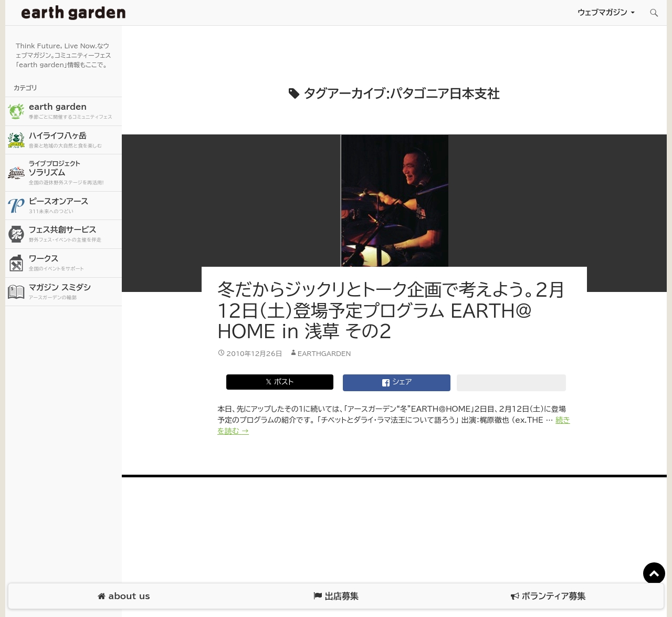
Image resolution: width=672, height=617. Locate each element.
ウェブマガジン (602, 12)
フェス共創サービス (74, 234)
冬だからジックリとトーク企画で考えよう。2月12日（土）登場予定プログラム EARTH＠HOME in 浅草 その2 (391, 310)
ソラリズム (74, 172)
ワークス (74, 263)
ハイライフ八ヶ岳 (74, 140)
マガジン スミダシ (74, 292)
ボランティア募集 (548, 596)
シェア (397, 383)
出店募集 (336, 596)
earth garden (74, 112)
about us (124, 596)
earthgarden (324, 353)
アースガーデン (73, 13)
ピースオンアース (74, 206)
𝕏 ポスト (280, 382)
